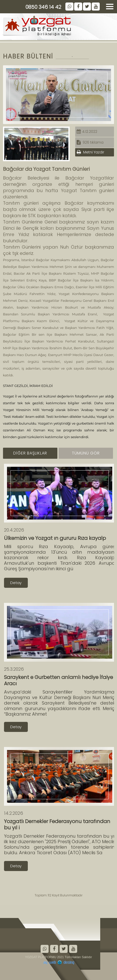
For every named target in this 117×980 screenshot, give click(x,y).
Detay (16, 583)
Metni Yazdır (90, 152)
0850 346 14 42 (43, 7)
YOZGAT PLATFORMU (41, 957)
